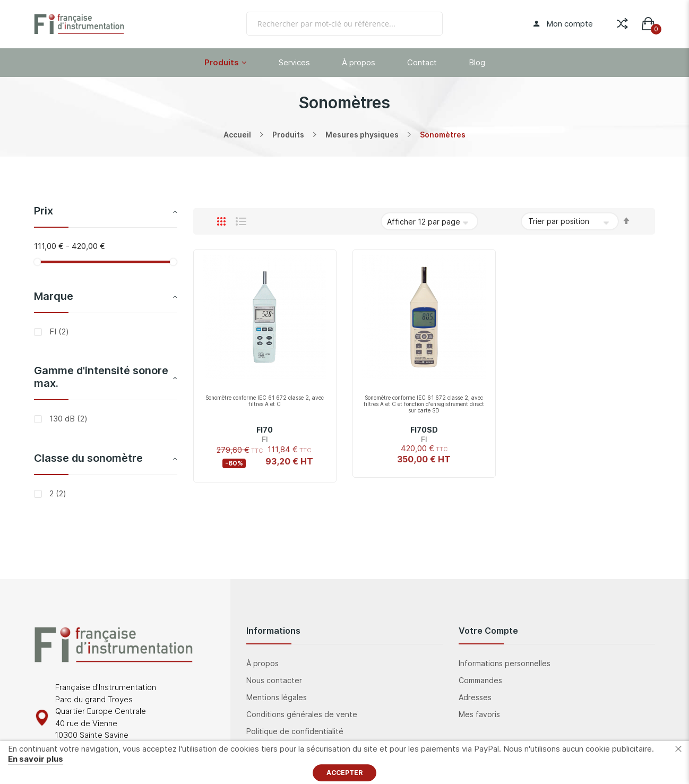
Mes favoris (479, 714)
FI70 (265, 430)
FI (58, 331)
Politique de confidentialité (295, 731)
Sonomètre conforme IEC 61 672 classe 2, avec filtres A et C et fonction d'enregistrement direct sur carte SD (424, 404)
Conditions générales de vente (302, 714)
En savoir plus (36, 759)
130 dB (67, 419)
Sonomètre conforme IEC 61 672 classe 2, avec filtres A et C (265, 401)
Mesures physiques (362, 135)
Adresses (475, 697)
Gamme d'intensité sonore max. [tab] (101, 377)
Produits (288, 135)
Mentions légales (277, 697)
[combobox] (344, 24)
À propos (262, 663)
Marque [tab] (54, 296)
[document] (344, 763)
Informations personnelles (505, 663)
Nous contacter (274, 680)
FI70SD (424, 430)
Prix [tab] (44, 211)
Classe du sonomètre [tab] (88, 458)
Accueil (237, 135)
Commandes (480, 680)
